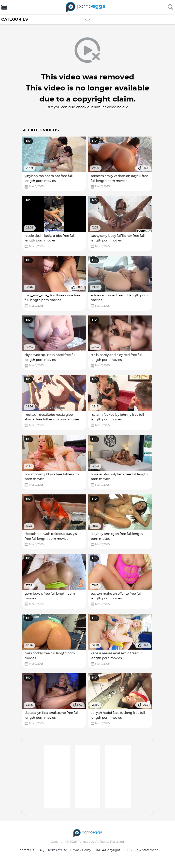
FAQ (41, 850)
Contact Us (26, 850)
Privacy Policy (81, 850)
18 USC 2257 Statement (141, 850)
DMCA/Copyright (107, 850)
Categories (15, 19)
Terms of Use (57, 850)
